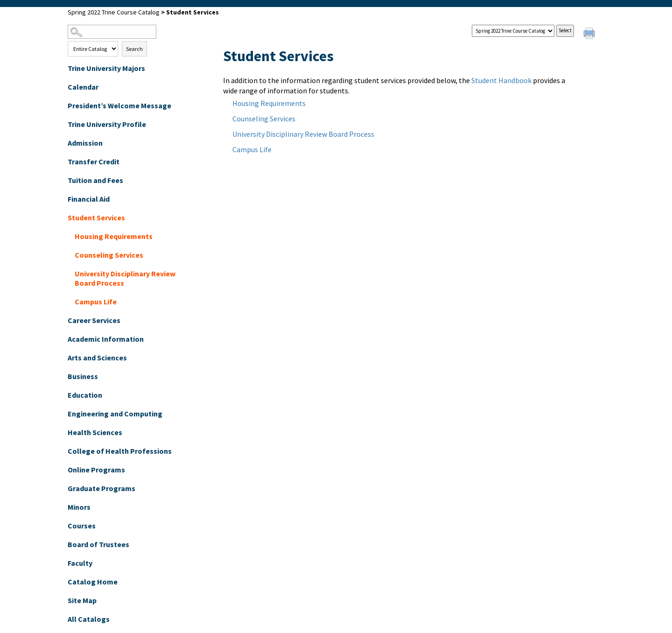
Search (134, 49)
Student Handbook (501, 80)
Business (83, 376)
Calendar (83, 87)
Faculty (80, 563)
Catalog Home (93, 582)
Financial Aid (89, 199)
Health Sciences (95, 432)
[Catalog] (513, 31)
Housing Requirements (114, 236)
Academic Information (106, 339)
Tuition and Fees (95, 180)
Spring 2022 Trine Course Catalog (114, 12)
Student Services (96, 218)
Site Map (82, 600)
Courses (82, 526)
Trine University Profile (107, 124)
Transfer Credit (94, 162)
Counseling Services (109, 255)
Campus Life (96, 302)
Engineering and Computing (115, 414)
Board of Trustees (98, 544)
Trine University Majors (106, 68)
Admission (85, 143)
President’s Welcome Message (119, 105)
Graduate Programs (101, 488)
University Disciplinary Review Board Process (125, 278)
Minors (79, 507)
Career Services (94, 320)
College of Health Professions (120, 451)
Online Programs (96, 470)
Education (85, 395)
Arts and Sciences (97, 358)
